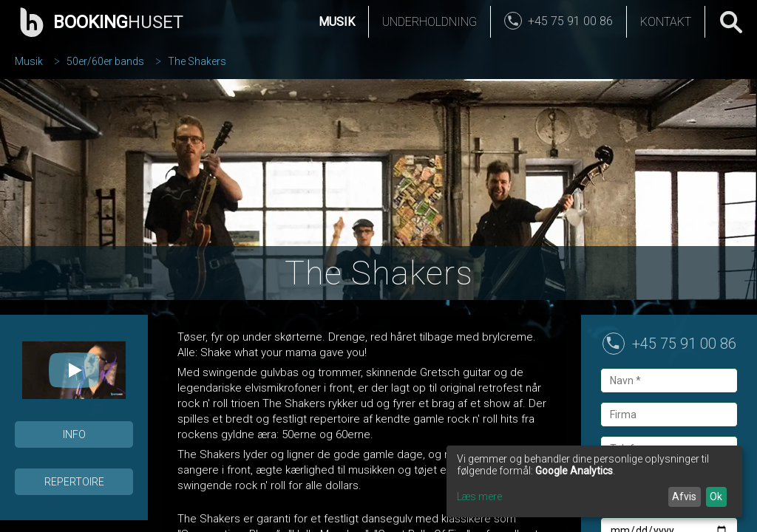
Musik (337, 22)
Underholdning (430, 22)
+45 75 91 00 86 (684, 344)
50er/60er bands (105, 61)
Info (74, 434)
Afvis (684, 497)
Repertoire (74, 482)
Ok (716, 497)
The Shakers (197, 61)
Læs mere (479, 497)
